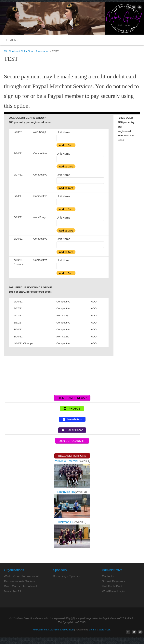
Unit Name (63, 132)
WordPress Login (113, 591)
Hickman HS (66, 522)
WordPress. (105, 630)
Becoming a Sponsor (67, 576)
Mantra (92, 630)
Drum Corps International (20, 586)
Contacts (108, 576)
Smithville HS (66, 492)
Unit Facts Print (112, 586)
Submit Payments (114, 581)
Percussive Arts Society (19, 581)
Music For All (12, 591)
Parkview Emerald (66, 461)
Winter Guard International (21, 576)
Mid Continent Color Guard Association (26, 51)
